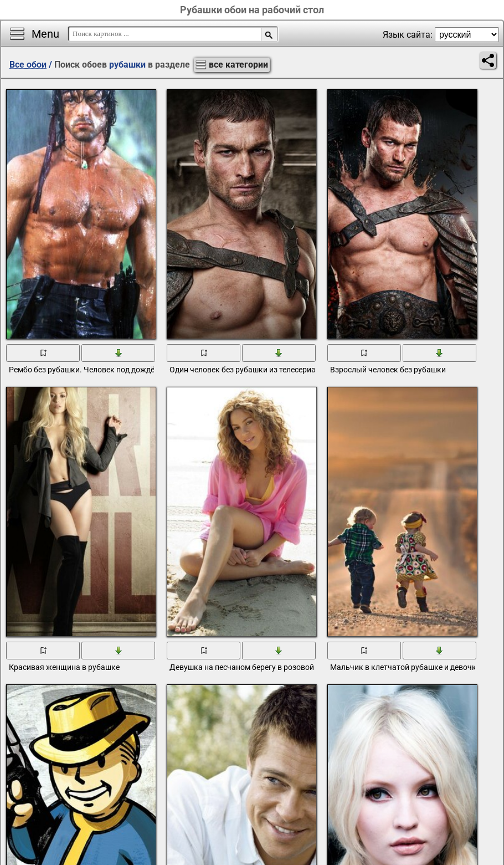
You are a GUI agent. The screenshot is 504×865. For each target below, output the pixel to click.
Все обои (28, 65)
